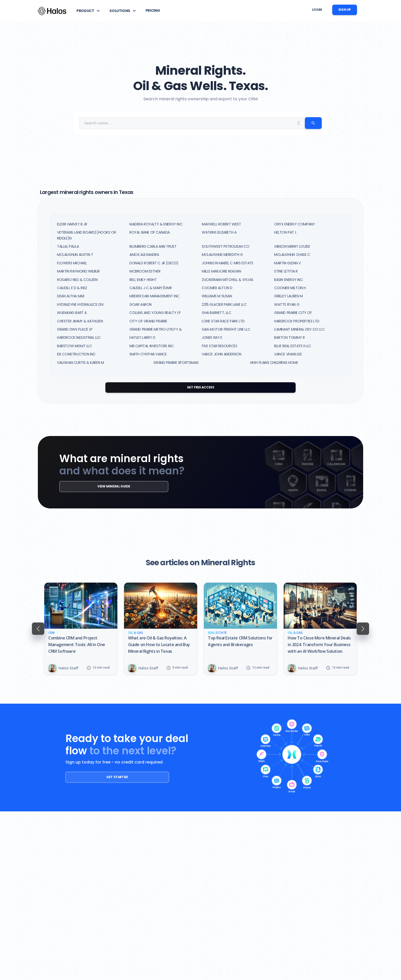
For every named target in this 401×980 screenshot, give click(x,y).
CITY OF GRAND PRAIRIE (148, 321)
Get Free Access (201, 387)
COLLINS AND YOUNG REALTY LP (155, 313)
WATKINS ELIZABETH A (219, 232)
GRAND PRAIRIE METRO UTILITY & (155, 329)
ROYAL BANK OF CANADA (150, 232)
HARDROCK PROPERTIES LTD (297, 321)
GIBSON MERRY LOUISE (292, 246)
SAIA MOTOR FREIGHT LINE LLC (226, 329)
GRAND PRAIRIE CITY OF (293, 313)
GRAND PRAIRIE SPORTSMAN (176, 363)
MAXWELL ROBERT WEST (221, 224)
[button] (89, 11)
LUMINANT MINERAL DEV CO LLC (299, 329)
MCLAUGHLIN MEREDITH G (222, 255)
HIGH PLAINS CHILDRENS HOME (274, 363)
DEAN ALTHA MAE (71, 296)
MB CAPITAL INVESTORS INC (152, 346)
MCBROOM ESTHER (145, 271)
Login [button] (317, 10)
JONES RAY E (212, 337)
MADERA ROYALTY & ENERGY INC (156, 224)
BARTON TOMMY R (289, 337)
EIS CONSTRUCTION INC (76, 354)
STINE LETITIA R (286, 271)
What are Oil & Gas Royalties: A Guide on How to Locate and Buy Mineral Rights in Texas (159, 645)
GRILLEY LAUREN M (288, 296)
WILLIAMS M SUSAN (217, 296)
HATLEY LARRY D (142, 337)
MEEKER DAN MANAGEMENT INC (154, 296)
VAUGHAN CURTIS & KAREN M (80, 363)
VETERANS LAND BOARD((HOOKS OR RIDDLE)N (86, 235)
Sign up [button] (345, 10)
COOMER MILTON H (290, 288)
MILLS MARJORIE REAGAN (221, 271)
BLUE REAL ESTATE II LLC (293, 346)
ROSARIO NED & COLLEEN (77, 280)
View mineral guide (95, 486)
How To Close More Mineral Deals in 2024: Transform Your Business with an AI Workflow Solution (319, 645)
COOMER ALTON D (217, 288)
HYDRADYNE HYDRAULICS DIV (80, 304)
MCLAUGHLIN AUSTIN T (75, 255)
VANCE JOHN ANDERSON (221, 354)
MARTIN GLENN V (287, 263)
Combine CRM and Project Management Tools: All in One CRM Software (77, 645)
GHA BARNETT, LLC (217, 313)
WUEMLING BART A (72, 313)
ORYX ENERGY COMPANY (294, 224)
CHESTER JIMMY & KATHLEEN (80, 321)
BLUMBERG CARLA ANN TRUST (153, 246)
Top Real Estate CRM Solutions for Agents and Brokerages (240, 641)
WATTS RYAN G (287, 304)
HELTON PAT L (285, 232)
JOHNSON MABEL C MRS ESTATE (228, 263)
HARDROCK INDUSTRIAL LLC (79, 337)
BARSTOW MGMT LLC (75, 346)
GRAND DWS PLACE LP (75, 329)
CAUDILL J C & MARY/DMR (151, 288)
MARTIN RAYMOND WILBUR (78, 271)
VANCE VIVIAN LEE (288, 354)
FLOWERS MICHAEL (72, 263)
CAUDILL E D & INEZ (72, 288)
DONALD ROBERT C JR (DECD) (154, 263)
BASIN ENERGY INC (289, 280)
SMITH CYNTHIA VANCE (148, 354)
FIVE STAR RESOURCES (219, 346)
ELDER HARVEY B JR (72, 224)
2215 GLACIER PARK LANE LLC (224, 304)
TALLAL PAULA (68, 246)
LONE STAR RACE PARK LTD (223, 321)
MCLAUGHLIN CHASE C (292, 255)
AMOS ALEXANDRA (144, 255)
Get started (100, 777)
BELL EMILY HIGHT (143, 280)
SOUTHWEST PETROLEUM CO (225, 246)
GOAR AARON (141, 304)
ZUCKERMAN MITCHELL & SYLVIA (227, 280)
